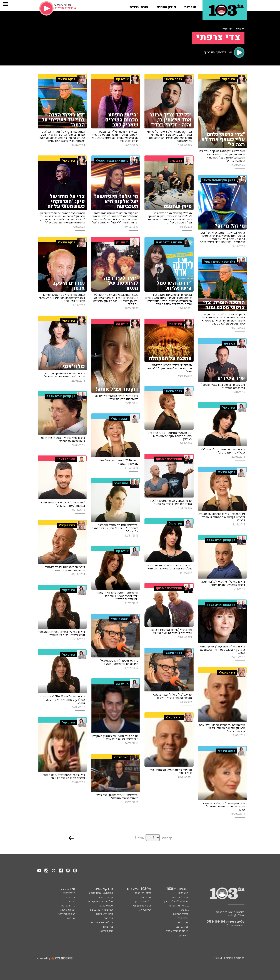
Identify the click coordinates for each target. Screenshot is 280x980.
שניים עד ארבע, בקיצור (101, 910)
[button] (190, 6)
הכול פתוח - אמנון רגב (102, 922)
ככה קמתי (108, 918)
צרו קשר (71, 918)
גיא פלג (185, 910)
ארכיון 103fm (106, 931)
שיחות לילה (145, 910)
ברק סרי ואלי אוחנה (179, 906)
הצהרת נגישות (68, 910)
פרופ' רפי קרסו (143, 893)
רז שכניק (184, 935)
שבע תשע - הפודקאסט (101, 893)
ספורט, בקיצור (106, 906)
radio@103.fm (236, 916)
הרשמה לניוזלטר (67, 914)
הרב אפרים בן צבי (142, 906)
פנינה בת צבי (182, 927)
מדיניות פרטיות (67, 906)
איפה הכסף (183, 922)
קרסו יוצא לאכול (104, 914)
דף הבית (240, 29)
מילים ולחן (108, 927)
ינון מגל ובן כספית (180, 897)
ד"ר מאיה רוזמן (143, 901)
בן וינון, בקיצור (106, 897)
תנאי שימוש (69, 893)
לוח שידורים (69, 901)
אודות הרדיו (69, 897)
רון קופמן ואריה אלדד (177, 931)
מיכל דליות (145, 897)
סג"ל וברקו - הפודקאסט (101, 901)
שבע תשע (183, 893)
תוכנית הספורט (181, 914)
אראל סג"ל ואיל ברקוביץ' (176, 901)
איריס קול (183, 918)
